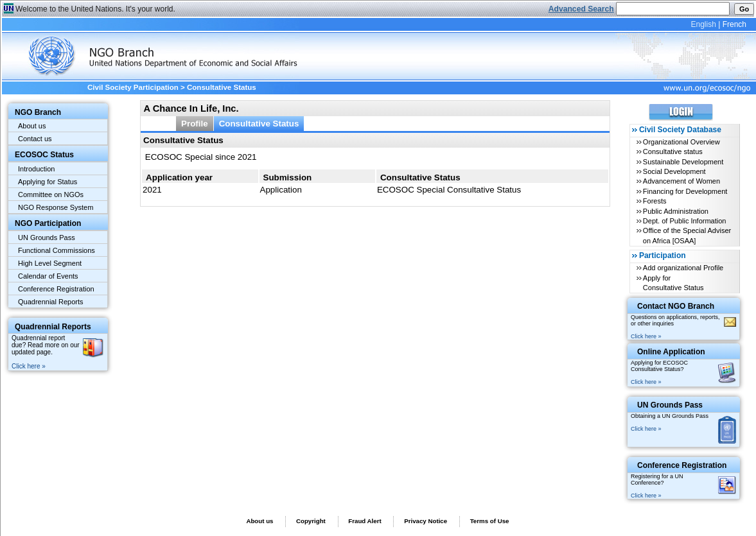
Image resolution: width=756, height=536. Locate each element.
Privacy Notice (426, 521)
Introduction (36, 169)
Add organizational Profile (683, 268)
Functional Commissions (57, 250)
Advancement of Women (681, 181)
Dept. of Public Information (685, 221)
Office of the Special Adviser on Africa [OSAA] (687, 235)
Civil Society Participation (133, 87)
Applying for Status (48, 182)
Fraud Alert (365, 521)
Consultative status (673, 151)
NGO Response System (56, 207)
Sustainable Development (683, 162)
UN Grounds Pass (47, 238)
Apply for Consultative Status (673, 283)
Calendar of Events (48, 276)
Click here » (29, 366)
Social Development (674, 171)
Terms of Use (490, 521)
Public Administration (676, 211)
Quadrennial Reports (51, 302)
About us (32, 126)
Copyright (311, 521)
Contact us (35, 139)
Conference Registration (56, 289)
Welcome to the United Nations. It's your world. (95, 9)
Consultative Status (259, 124)
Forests (655, 201)
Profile (195, 124)
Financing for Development (685, 191)
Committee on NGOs (51, 195)
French (734, 24)
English (703, 24)
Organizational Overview (681, 142)
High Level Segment (50, 263)
